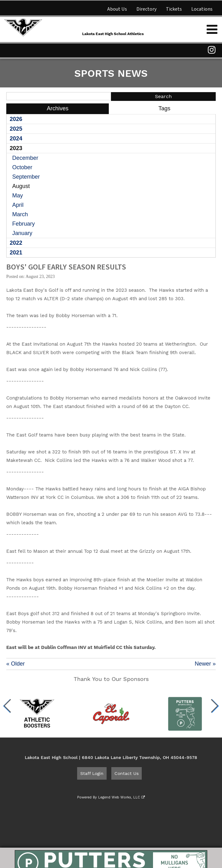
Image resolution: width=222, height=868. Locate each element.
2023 (16, 148)
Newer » (205, 664)
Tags (164, 108)
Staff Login (92, 773)
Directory (146, 9)
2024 (16, 139)
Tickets (174, 9)
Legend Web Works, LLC (122, 797)
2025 (16, 129)
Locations (202, 9)
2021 (16, 253)
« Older (16, 664)
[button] (7, 706)
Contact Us (127, 773)
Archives (58, 108)
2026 (16, 119)
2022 (16, 243)
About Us (117, 9)
